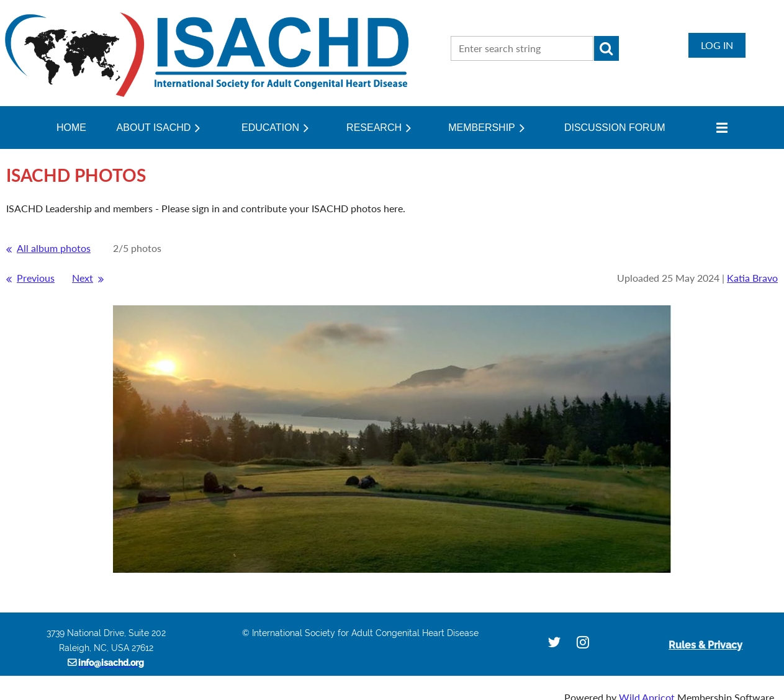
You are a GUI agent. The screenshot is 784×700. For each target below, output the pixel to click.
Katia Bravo (752, 278)
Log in (717, 45)
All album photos (54, 248)
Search (606, 48)
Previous (36, 278)
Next (83, 278)
